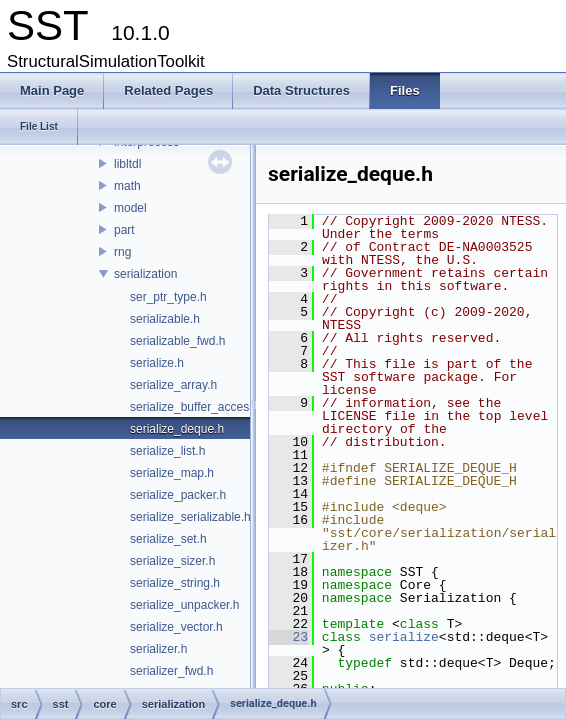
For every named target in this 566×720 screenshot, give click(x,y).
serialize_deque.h (177, 429)
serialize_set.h (168, 539)
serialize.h (157, 363)
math (127, 186)
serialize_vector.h (176, 627)
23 (288, 637)
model (130, 208)
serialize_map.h (172, 473)
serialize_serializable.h (190, 517)
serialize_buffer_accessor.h (202, 407)
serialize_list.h (167, 451)
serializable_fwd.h (177, 341)
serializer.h (158, 649)
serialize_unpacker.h (184, 605)
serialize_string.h (175, 583)
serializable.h (165, 319)
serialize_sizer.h (172, 561)
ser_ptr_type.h (168, 297)
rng (122, 252)
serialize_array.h (173, 385)
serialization (145, 274)
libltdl (127, 164)
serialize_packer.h (178, 495)
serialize (404, 637)
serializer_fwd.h (171, 671)
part (124, 230)
